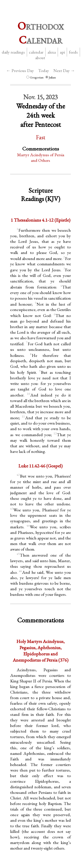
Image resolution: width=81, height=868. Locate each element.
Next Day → (64, 71)
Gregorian (35, 77)
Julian (51, 77)
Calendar (36, 52)
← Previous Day (20, 71)
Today (44, 71)
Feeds (73, 52)
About (40, 58)
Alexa (52, 52)
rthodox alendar (41, 33)
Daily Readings (13, 52)
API (62, 52)
